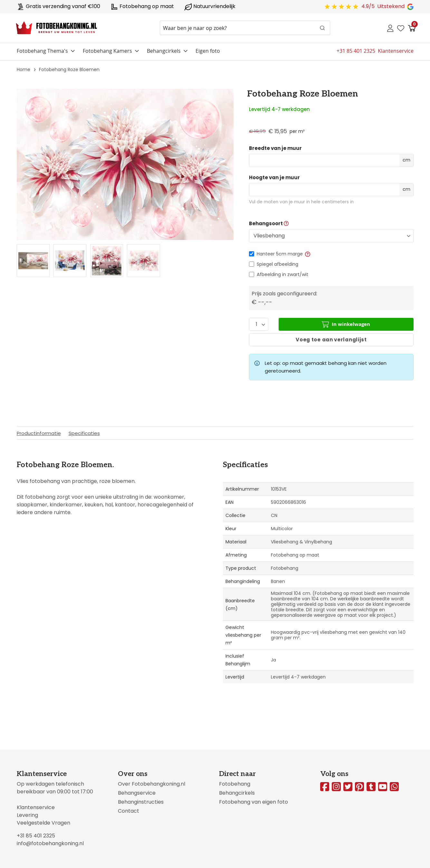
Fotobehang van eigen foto (253, 802)
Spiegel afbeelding (277, 264)
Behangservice (137, 793)
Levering (27, 815)
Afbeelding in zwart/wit (282, 274)
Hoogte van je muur (274, 178)
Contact (129, 811)
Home (24, 69)
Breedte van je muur (275, 148)
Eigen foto (208, 51)
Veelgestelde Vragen (43, 823)
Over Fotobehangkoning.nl (152, 784)
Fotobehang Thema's (42, 51)
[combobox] (245, 28)
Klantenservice (36, 807)
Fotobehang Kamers (107, 51)
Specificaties (84, 433)
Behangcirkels (164, 51)
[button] (307, 254)
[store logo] (57, 28)
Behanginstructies (141, 802)
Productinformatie (39, 433)
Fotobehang (235, 784)
